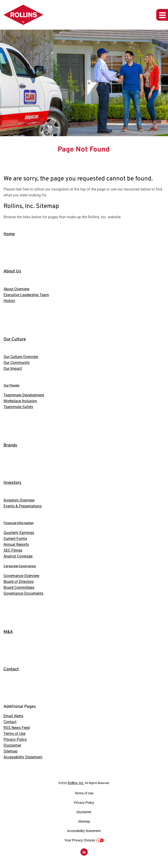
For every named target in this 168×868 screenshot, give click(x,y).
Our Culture (15, 339)
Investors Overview (19, 500)
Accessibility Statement (23, 757)
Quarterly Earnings (19, 533)
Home (9, 234)
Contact (11, 669)
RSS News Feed (17, 728)
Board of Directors (19, 582)
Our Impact (13, 368)
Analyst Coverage (18, 556)
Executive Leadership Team (26, 295)
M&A (8, 632)
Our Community (17, 363)
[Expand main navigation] (162, 15)
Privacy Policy (15, 739)
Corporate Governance (20, 566)
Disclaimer (12, 745)
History (9, 301)
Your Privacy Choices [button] (84, 840)
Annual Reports (16, 544)
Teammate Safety (18, 407)
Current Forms (15, 539)
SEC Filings (13, 550)
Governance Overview (21, 576)
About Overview (16, 289)
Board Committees (19, 587)
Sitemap (10, 751)
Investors (12, 483)
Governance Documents (23, 593)
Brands (10, 445)
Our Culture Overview (21, 357)
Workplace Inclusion (20, 401)
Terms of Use (14, 734)
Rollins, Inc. (76, 783)
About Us (12, 271)
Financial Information (19, 523)
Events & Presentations (23, 506)
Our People (11, 386)
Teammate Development (24, 395)
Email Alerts (13, 716)
